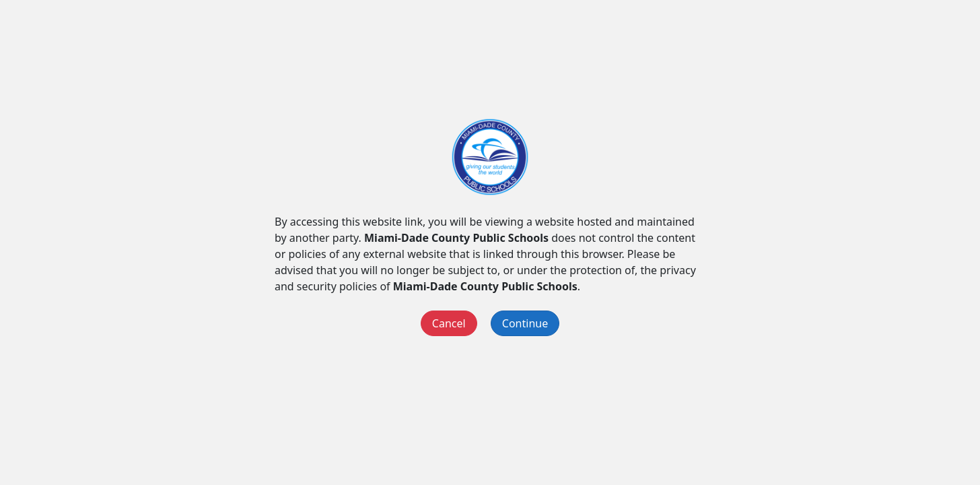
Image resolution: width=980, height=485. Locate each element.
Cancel (449, 323)
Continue (525, 323)
